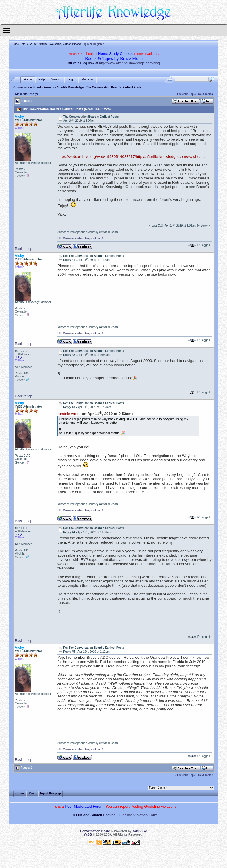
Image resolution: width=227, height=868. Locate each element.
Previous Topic (186, 94)
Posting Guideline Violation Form (130, 815)
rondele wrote (69, 414)
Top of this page (51, 793)
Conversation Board (27, 87)
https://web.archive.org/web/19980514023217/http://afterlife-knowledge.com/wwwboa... (131, 157)
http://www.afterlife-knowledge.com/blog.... (131, 63)
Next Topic (205, 94)
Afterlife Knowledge (70, 87)
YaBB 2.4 (139, 831)
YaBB (88, 834)
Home (28, 79)
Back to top (24, 249)
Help (42, 79)
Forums (49, 87)
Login (85, 44)
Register (98, 44)
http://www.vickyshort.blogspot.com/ (80, 238)
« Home (20, 793)
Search (56, 79)
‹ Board (33, 793)
